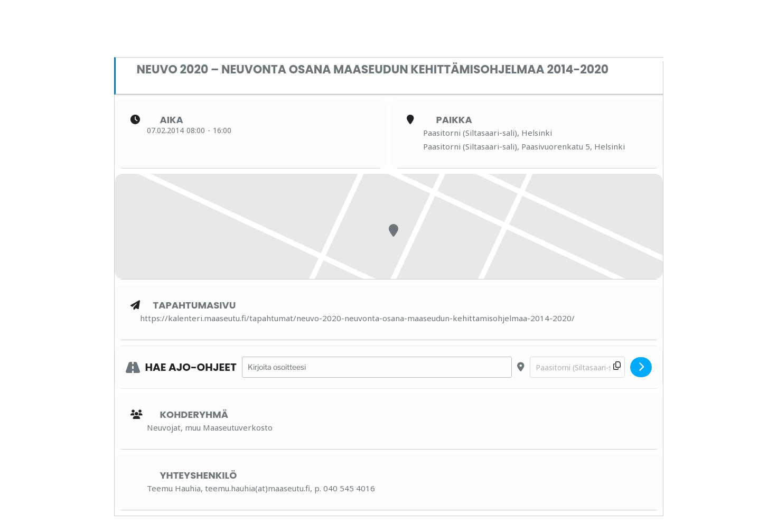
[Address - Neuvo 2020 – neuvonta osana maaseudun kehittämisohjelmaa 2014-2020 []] (377, 367)
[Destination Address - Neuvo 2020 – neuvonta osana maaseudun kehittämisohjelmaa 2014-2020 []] (577, 367)
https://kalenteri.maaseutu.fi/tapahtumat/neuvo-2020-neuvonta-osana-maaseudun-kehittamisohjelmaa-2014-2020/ (357, 318)
